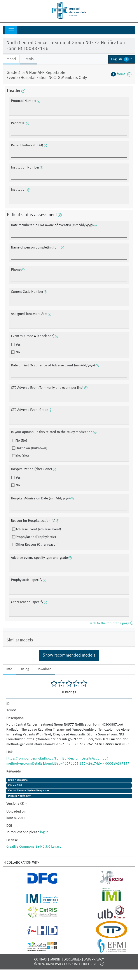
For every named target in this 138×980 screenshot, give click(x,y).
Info (9, 669)
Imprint (56, 960)
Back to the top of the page (111, 623)
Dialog (24, 669)
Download (44, 669)
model (11, 59)
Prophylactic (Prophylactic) (36, 537)
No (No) (21, 441)
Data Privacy (94, 960)
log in (44, 832)
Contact (41, 960)
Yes (18, 345)
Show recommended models (69, 655)
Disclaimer (73, 960)
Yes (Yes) (22, 456)
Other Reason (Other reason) (37, 545)
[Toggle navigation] (11, 30)
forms (121, 74)
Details (29, 59)
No (17, 352)
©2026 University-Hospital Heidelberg (66, 964)
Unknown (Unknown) (31, 448)
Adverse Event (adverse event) (38, 529)
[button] (122, 59)
